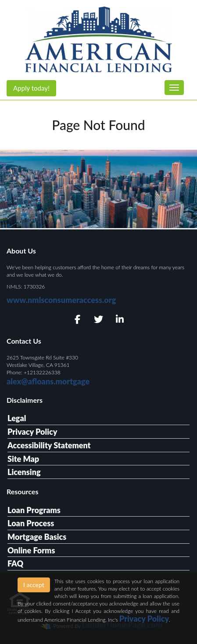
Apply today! (31, 88)
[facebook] (77, 320)
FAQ (15, 563)
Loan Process (31, 523)
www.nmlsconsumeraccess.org (61, 300)
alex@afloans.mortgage (48, 381)
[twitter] (98, 320)
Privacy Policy (32, 432)
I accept (34, 585)
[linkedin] (120, 320)
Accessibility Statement (49, 445)
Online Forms (31, 550)
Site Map (23, 459)
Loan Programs (34, 510)
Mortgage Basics (37, 537)
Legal (17, 418)
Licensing (24, 472)
